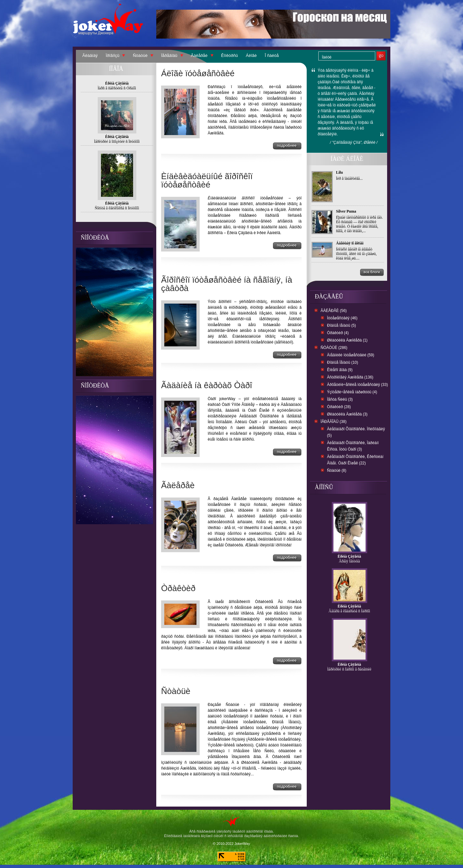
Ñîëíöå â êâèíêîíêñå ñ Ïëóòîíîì (117, 208)
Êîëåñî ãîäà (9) (340, 370)
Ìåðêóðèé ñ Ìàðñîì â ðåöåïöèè (349, 669)
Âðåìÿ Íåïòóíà (350, 561)
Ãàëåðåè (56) (334, 311)
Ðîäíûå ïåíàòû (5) (341, 325)
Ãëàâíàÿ (90, 55)
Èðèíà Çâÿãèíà (349, 556)
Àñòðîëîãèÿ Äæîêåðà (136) (350, 377)
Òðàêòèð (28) (339, 407)
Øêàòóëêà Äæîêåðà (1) (347, 340)
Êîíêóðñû (230, 55)
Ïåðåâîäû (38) (334, 422)
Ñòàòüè (140, 55)
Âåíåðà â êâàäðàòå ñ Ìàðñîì (349, 611)
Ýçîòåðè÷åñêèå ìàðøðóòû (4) (352, 392)
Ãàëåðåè (199, 55)
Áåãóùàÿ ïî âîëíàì (350, 243)
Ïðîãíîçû (113, 55)
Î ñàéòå (272, 55)
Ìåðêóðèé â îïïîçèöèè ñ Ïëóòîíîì (117, 142)
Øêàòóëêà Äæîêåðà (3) (347, 414)
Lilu (339, 172)
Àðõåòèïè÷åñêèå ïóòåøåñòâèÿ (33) (357, 385)
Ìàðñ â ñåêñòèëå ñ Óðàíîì (117, 88)
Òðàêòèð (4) (338, 333)
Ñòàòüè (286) (334, 348)
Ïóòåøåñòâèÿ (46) (342, 318)
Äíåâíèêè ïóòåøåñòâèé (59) (351, 355)
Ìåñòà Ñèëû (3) (340, 399)
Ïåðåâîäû (169, 55)
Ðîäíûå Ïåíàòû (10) (343, 362)
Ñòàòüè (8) (337, 471)
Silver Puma (346, 211)
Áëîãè (251, 55)
